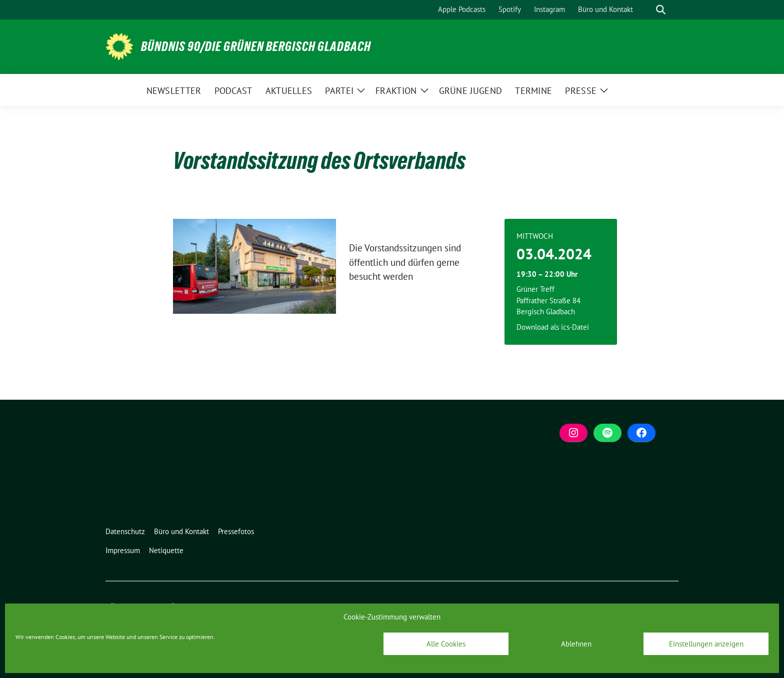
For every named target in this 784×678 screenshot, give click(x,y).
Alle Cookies (446, 644)
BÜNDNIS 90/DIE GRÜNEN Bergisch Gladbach (256, 46)
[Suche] (646, 10)
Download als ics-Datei (553, 327)
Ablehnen (576, 644)
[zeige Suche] (661, 10)
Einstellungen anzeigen (706, 644)
